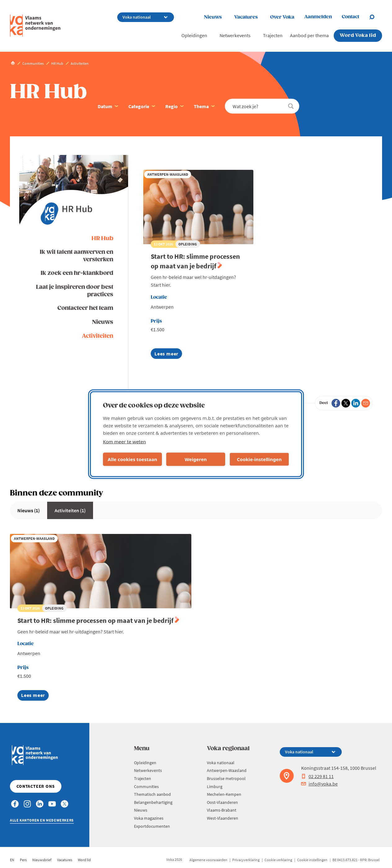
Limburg (215, 786)
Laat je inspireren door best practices (75, 291)
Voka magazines (149, 818)
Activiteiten (98, 336)
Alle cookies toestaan (132, 459)
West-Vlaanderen (223, 818)
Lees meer (166, 355)
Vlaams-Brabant (222, 810)
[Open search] (376, 17)
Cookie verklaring (278, 860)
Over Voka (282, 17)
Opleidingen (194, 35)
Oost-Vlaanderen (222, 802)
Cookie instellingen (312, 860)
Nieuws (213, 17)
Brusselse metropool (226, 778)
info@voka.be (319, 784)
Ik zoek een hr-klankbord (77, 273)
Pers (23, 860)
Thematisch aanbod (152, 794)
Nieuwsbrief (42, 860)
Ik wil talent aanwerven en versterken (76, 256)
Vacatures (246, 17)
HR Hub (102, 238)
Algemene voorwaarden (208, 860)
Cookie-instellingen (259, 459)
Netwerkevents (235, 35)
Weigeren (196, 459)
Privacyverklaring (246, 860)
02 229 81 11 (317, 776)
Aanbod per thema (309, 35)
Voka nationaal (221, 763)
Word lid (84, 860)
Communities (146, 786)
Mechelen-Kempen (224, 794)
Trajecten (273, 35)
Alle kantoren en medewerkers (42, 820)
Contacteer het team (85, 308)
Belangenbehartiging (153, 802)
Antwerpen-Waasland (227, 770)
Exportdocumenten (152, 826)
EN (12, 860)
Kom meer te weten (125, 441)
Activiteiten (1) (70, 510)
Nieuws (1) (29, 510)
